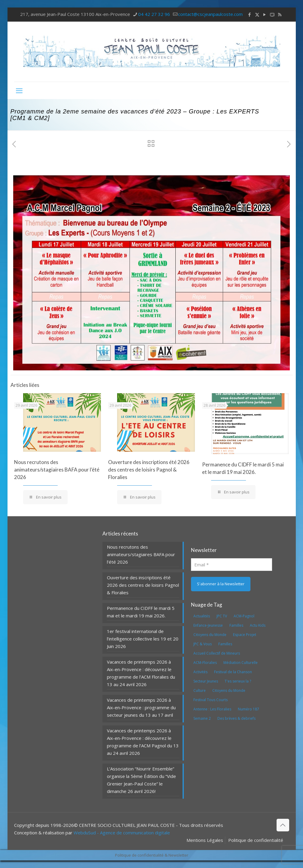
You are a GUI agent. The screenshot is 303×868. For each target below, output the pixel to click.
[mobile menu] (19, 90)
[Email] (232, 565)
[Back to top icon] (283, 825)
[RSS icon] (280, 14)
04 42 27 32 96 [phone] (154, 14)
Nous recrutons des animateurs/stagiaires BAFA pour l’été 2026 (57, 470)
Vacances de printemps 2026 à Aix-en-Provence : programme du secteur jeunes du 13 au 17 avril (141, 707)
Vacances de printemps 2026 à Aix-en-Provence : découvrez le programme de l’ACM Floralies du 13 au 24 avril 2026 (141, 673)
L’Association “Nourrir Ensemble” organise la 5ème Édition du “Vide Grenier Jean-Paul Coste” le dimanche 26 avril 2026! (141, 780)
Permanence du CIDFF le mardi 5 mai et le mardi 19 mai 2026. (141, 612)
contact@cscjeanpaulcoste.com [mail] (210, 14)
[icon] (272, 14)
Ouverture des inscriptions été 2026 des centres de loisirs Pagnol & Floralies (149, 470)
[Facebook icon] (250, 14)
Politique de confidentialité (256, 840)
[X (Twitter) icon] (257, 14)
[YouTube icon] (265, 14)
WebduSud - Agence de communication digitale (122, 833)
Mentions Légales (205, 840)
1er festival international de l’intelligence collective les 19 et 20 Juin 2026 (143, 639)
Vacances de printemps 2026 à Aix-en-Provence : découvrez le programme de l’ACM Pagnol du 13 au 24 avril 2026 (143, 742)
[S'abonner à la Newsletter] (221, 584)
